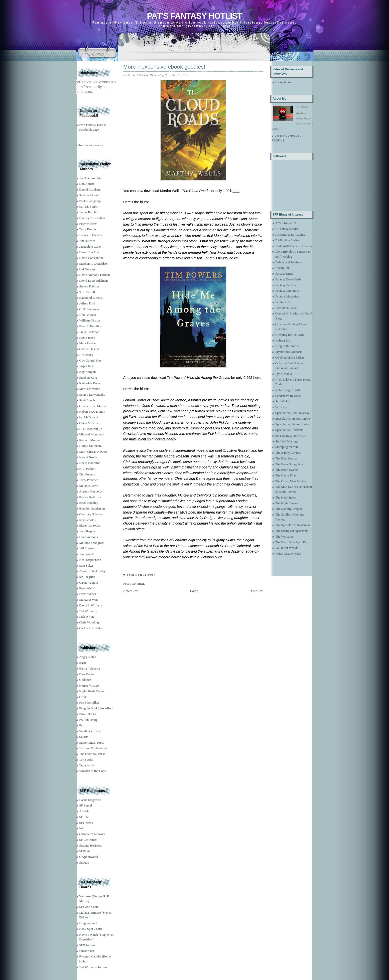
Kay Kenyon (88, 372)
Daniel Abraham (90, 189)
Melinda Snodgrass (92, 543)
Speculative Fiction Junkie (293, 419)
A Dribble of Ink (286, 223)
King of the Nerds (287, 346)
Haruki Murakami (91, 446)
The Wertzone (285, 536)
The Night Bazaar (287, 503)
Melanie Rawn (89, 486)
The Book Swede (287, 470)
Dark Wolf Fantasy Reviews (294, 246)
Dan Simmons (89, 537)
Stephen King (88, 377)
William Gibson (90, 320)
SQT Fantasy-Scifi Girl (291, 436)
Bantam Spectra (90, 668)
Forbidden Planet (287, 308)
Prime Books (88, 714)
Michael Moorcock (92, 434)
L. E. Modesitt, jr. (91, 429)
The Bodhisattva (286, 458)
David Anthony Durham (95, 275)
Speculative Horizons (289, 430)
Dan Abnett (87, 184)
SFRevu (85, 851)
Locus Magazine (90, 800)
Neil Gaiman (88, 315)
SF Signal (86, 805)
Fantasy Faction (286, 285)
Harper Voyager (90, 685)
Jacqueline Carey (90, 247)
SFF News (86, 823)
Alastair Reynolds (91, 491)
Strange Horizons (91, 845)
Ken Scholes (87, 520)
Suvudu (84, 862)
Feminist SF (283, 302)
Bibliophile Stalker (288, 240)
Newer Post (131, 591)
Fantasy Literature (287, 291)
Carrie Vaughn (89, 583)
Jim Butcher (87, 241)
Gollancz (85, 680)
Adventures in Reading (290, 234)
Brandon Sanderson (92, 508)
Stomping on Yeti (287, 447)
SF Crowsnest (88, 840)
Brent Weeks (88, 594)
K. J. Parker (87, 469)
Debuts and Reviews (289, 262)
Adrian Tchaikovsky (92, 571)
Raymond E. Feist (91, 298)
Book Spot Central (91, 929)
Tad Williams (88, 611)
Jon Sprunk (87, 554)
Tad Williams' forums (93, 967)
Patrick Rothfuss (90, 497)
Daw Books (87, 674)
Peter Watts (87, 588)
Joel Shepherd (88, 531)
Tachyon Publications (93, 748)
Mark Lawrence (90, 389)
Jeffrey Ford (87, 303)
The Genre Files (286, 475)
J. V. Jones (86, 355)
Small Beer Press (90, 731)
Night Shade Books (92, 691)
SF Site (84, 817)
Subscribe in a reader (89, 145)
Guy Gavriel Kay (91, 360)
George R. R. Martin (93, 406)
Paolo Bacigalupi (90, 201)
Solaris (84, 737)
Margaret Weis (89, 600)
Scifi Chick (283, 401)
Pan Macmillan (89, 702)
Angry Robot (88, 657)
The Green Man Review (291, 481)
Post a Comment (134, 584)
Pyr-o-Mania (284, 374)
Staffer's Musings (287, 441)
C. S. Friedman (89, 309)
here (236, 191)
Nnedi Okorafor (90, 463)
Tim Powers (87, 474)
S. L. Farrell (87, 292)
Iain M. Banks (89, 206)
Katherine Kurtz (90, 383)
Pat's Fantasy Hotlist (194, 16)
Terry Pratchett (89, 480)
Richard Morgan (90, 440)
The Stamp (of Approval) (292, 531)
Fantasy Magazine (287, 296)
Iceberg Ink (283, 340)
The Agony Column (288, 453)
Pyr (82, 725)
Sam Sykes (86, 565)
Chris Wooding (89, 622)
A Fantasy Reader (287, 229)
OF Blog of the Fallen (290, 357)
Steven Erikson (89, 286)
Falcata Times (285, 274)
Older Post (256, 591)
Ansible (84, 811)
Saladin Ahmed (89, 195)
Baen (83, 663)
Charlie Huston (89, 349)
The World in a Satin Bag (292, 542)
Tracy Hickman (89, 332)
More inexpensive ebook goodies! (164, 67)
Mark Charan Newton (93, 452)
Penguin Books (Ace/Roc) (96, 708)
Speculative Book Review (292, 413)
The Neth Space (286, 497)
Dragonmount (88, 923)
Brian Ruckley (89, 503)
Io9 (81, 828)
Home (194, 591)
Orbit (83, 697)
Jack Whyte (87, 617)
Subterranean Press (92, 743)
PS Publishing (88, 720)
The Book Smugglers (289, 464)
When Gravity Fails (288, 553)
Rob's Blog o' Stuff (288, 390)
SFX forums (87, 945)
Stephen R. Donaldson (94, 264)
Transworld (87, 765)
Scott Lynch (87, 400)
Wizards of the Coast (93, 771)
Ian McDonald (89, 417)
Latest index (283, 82)
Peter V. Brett (88, 224)
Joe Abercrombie (90, 178)
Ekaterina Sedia (90, 525)
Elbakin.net (87, 951)
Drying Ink (283, 268)
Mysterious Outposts (289, 352)
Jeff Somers (87, 548)
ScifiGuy (281, 407)
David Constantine (91, 258)
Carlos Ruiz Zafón (91, 628)
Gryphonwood (89, 857)
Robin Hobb (87, 338)
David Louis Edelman (94, 281)
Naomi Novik (88, 457)
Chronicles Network (92, 834)
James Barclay (89, 212)
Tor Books (86, 760)
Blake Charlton (89, 252)
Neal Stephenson (90, 560)
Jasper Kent (87, 366)
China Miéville (89, 423)
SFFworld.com (89, 907)
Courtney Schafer (91, 514)
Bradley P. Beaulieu (92, 218)
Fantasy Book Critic (289, 279)
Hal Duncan (87, 269)
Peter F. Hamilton (91, 326)
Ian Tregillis (87, 577)
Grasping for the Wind (290, 335)
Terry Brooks (88, 229)
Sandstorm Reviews (288, 396)
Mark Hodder (88, 343)
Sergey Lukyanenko (92, 394)
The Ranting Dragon (289, 509)
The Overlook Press (92, 754)
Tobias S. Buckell (91, 235)
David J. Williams (91, 605)
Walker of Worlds (287, 548)
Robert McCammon (92, 412)
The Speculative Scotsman (293, 525)
